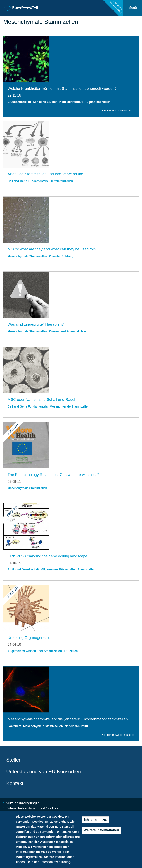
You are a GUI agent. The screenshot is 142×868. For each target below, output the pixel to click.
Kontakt (15, 783)
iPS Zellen (71, 651)
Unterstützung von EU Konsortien (44, 772)
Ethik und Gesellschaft (23, 569)
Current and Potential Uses (68, 331)
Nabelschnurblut (71, 102)
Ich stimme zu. (96, 821)
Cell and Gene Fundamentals (28, 181)
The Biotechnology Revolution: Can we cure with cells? (53, 475)
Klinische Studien (45, 102)
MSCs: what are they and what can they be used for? (52, 249)
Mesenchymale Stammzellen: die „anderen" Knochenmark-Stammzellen (68, 719)
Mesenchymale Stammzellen (27, 256)
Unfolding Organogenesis (29, 638)
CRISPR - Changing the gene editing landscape (47, 556)
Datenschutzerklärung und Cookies (32, 808)
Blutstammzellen (19, 102)
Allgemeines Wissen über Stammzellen (68, 569)
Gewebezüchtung (61, 256)
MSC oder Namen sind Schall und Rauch (42, 400)
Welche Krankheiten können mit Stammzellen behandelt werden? (62, 89)
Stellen (14, 760)
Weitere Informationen (101, 832)
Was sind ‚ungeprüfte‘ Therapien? (36, 324)
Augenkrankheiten (97, 102)
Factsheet (14, 726)
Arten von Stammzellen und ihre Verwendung (45, 174)
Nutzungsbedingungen (23, 803)
